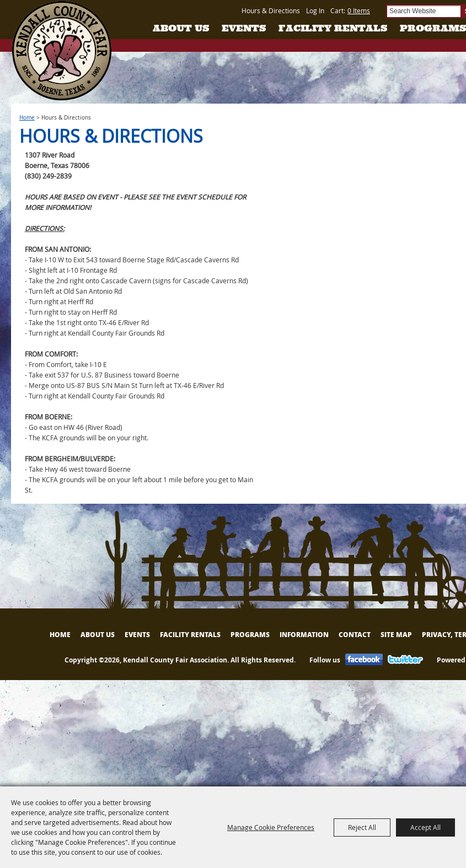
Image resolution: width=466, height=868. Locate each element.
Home (27, 118)
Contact (355, 635)
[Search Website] (423, 11)
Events (244, 28)
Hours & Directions (271, 10)
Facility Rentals (333, 28)
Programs (433, 28)
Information (304, 635)
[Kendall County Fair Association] (61, 51)
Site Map (396, 635)
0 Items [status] (359, 10)
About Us (181, 28)
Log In (315, 10)
